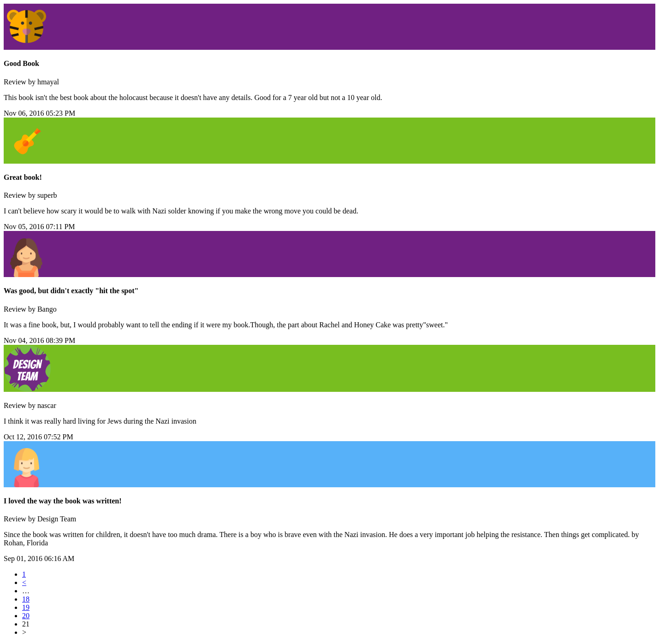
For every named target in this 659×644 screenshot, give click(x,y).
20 (26, 616)
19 (26, 607)
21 (26, 624)
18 (26, 599)
